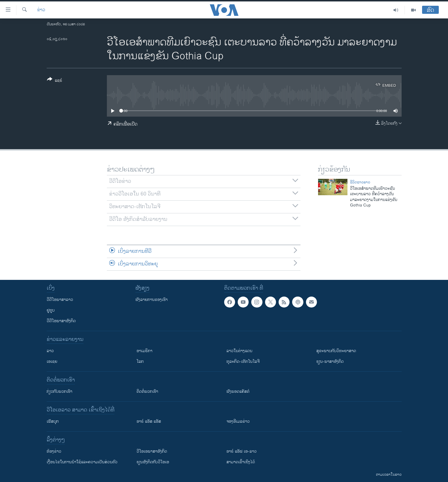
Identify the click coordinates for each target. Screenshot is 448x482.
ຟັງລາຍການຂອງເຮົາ (152, 300)
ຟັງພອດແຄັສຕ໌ (238, 391)
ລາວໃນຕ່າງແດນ (239, 351)
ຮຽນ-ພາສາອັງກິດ (330, 361)
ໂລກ (140, 361)
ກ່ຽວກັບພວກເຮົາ (59, 391)
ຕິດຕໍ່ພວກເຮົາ (147, 391)
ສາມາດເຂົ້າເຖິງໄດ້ (241, 462)
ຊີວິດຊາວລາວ (360, 182)
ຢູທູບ (51, 310)
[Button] (55, 81)
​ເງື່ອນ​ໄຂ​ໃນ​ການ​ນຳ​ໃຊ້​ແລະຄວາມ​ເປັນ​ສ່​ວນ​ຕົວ (82, 462)
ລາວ (50, 351)
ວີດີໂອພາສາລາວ (60, 300)
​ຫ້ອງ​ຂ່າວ (54, 451)
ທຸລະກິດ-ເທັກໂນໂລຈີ (243, 361)
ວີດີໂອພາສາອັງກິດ (61, 321)
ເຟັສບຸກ (53, 421)
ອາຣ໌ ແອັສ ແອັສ (149, 421)
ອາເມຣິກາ (144, 351)
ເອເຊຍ (52, 361)
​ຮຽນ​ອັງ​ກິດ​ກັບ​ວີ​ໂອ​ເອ (153, 462)
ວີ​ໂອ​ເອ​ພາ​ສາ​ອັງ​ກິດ (152, 451)
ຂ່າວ (41, 10)
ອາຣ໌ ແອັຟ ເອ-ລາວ (242, 451)
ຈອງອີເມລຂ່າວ (238, 421)
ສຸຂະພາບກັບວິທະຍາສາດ (336, 351)
